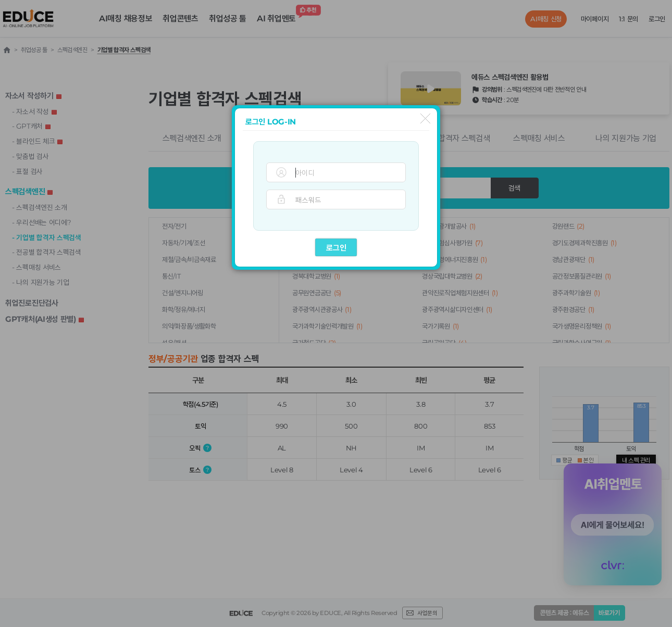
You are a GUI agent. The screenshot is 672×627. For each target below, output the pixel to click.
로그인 (336, 248)
